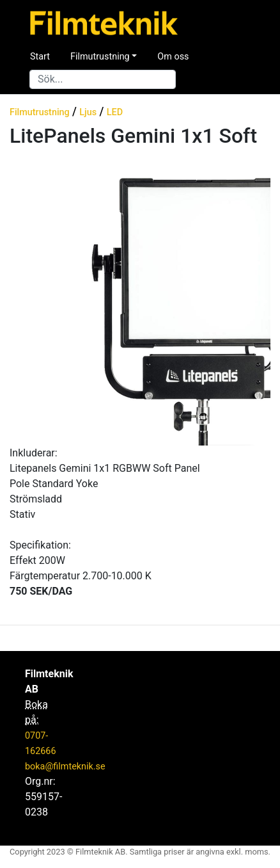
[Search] (103, 79)
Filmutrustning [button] (100, 57)
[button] (16, 301)
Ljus (88, 112)
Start (40, 57)
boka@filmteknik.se (65, 767)
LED (115, 112)
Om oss (173, 57)
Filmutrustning (40, 112)
